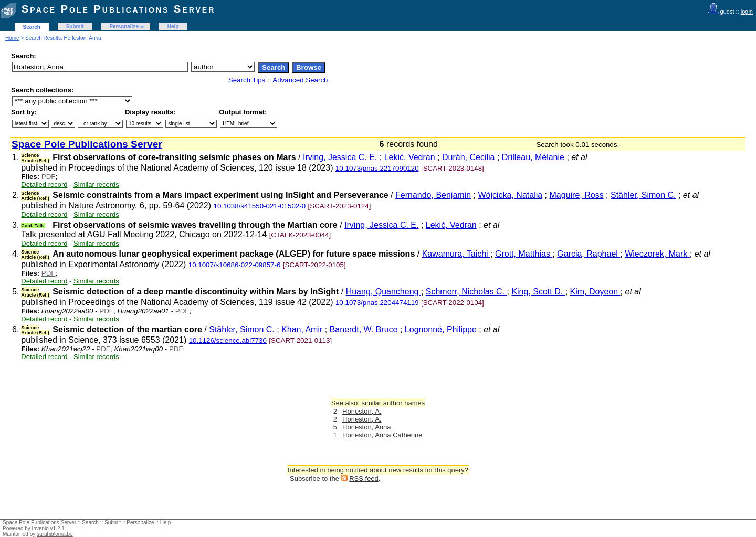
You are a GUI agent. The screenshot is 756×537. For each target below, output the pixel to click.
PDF (49, 177)
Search (32, 27)
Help (173, 27)
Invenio (40, 528)
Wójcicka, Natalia (510, 195)
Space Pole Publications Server (118, 9)
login (747, 12)
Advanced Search (300, 80)
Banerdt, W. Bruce (365, 329)
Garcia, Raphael (589, 254)
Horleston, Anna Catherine (382, 435)
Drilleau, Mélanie (534, 157)
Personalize (124, 27)
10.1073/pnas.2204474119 (377, 303)
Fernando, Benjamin (433, 195)
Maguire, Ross (577, 195)
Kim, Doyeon (595, 292)
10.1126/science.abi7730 (228, 340)
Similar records (96, 185)
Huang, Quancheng (384, 292)
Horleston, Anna (367, 427)
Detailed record (44, 185)
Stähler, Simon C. (643, 195)
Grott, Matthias (524, 254)
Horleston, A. (362, 411)
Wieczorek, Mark (657, 254)
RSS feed (364, 478)
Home (12, 38)
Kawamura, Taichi (456, 254)
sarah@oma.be (55, 534)
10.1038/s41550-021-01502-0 (259, 206)
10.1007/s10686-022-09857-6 (235, 265)
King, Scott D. (538, 292)
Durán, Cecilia (470, 157)
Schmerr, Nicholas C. (466, 292)
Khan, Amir (303, 329)
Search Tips (247, 80)
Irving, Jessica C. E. (341, 157)
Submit (75, 27)
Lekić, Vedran (411, 157)
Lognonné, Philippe (442, 329)
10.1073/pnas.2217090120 (377, 168)
